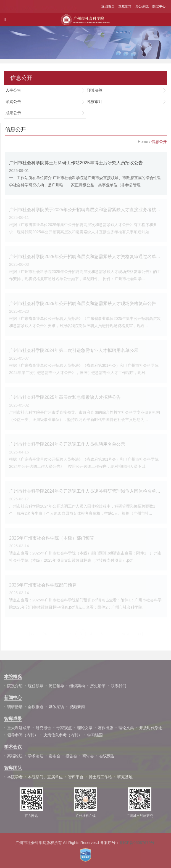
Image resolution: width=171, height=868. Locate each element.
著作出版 (106, 728)
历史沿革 (98, 686)
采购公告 (13, 102)
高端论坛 (15, 756)
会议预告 (107, 756)
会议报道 (36, 707)
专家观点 (64, 728)
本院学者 (15, 777)
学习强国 (95, 735)
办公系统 (142, 6)
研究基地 (125, 777)
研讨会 (88, 756)
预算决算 (95, 90)
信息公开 (159, 142)
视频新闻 (77, 707)
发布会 (54, 756)
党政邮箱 (125, 6)
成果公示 (13, 113)
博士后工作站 (100, 777)
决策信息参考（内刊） (63, 735)
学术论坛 (36, 756)
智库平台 (76, 777)
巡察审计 (95, 102)
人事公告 (13, 90)
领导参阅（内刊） (23, 735)
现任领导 (36, 686)
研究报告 (43, 728)
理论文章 (85, 728)
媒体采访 (56, 707)
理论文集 (126, 728)
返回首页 (108, 6)
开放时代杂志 (151, 728)
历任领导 (56, 686)
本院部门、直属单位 (45, 777)
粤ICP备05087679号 (137, 843)
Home (143, 142)
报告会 (71, 756)
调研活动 (15, 707)
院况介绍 (15, 686)
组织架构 (77, 686)
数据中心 (159, 6)
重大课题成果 (19, 728)
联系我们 (119, 686)
